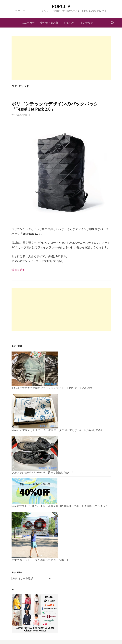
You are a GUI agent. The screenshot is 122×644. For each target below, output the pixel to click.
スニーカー (28, 23)
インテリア (87, 23)
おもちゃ (69, 23)
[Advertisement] (61, 58)
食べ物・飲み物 (49, 23)
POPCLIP (61, 6)
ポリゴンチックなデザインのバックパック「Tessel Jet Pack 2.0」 (55, 107)
